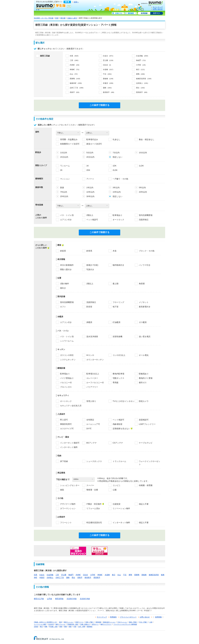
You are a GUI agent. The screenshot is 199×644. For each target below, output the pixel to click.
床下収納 (64, 461)
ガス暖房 (143, 322)
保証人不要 (144, 504)
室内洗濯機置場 (146, 215)
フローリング (118, 302)
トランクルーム (119, 461)
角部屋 (142, 284)
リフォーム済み (93, 508)
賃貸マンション (69, 622)
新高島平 (88, 578)
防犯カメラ (144, 401)
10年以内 (90, 192)
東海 (61, 627)
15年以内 (117, 192)
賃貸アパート (79, 622)
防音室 (89, 307)
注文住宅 (51, 624)
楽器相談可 (144, 420)
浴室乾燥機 (117, 337)
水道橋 (107, 575)
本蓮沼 (42, 578)
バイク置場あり (67, 378)
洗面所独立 (144, 220)
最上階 (116, 284)
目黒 (36, 575)
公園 (115, 490)
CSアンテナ (118, 443)
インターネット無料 (69, 447)
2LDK (115, 170)
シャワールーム (67, 341)
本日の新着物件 (67, 265)
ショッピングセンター (70, 485)
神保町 (100, 575)
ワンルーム (65, 166)
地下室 (116, 307)
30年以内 (90, 196)
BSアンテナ (92, 443)
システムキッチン (68, 360)
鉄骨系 (89, 251)
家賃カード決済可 (94, 144)
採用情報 (158, 617)
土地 (151, 622)
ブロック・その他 (147, 251)
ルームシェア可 (93, 424)
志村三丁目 (60, 578)
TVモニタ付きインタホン (124, 401)
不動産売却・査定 (73, 624)
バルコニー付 (66, 383)
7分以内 (116, 153)
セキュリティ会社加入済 (71, 406)
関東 (46, 627)
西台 (73, 578)
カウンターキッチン (95, 360)
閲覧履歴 (131, 13)
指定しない (117, 157)
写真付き (90, 269)
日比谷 (85, 575)
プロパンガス (66, 387)
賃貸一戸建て (90, 622)
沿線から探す (72, 18)
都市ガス (143, 383)
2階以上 (90, 215)
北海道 (36, 627)
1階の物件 (65, 284)
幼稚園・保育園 (146, 485)
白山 (119, 575)
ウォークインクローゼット (150, 463)
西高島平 (97, 578)
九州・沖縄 (82, 627)
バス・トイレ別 (67, 215)
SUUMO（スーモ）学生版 (51, 7)
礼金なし (116, 139)
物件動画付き (118, 265)
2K (61, 170)
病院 (62, 490)
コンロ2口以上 (119, 355)
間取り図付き (66, 269)
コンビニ (116, 485)
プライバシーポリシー (128, 617)
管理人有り (91, 401)
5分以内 (90, 153)
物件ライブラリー (106, 624)
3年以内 (116, 188)
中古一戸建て (143, 622)
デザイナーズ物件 (68, 504)
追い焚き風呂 (145, 337)
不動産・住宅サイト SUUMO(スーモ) (45, 622)
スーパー (90, 485)
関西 (66, 627)
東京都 (63, 18)
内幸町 (78, 575)
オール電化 (144, 355)
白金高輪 (50, 575)
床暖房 (89, 322)
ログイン (157, 13)
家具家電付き (145, 307)
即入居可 (64, 420)
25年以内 (64, 196)
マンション (65, 179)
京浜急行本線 (72, 599)
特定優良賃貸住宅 (94, 523)
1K (88, 166)
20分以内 (90, 157)
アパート (90, 179)
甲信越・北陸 (53, 627)
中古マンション (122, 622)
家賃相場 (98, 622)
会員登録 (144, 13)
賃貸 (57, 18)
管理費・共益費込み (69, 139)
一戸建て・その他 (120, 179)
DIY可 (89, 429)
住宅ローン (95, 624)
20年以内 (143, 192)
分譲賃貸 (116, 504)
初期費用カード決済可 (70, 144)
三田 (57, 575)
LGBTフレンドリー (147, 424)
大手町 (93, 575)
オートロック (118, 220)
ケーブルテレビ (146, 443)
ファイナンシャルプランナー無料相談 (125, 624)
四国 (70, 627)
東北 (41, 627)
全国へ (76, 2)
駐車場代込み (92, 139)
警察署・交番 (92, 490)
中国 (75, 627)
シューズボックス (94, 461)
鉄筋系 (63, 251)
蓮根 (68, 578)
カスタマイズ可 (67, 429)
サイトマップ (158, 7)
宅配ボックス (118, 378)
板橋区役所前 (154, 575)
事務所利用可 (66, 424)
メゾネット (144, 302)
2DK (88, 170)
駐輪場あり (144, 374)
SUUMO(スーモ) (153, 3)
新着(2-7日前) (92, 265)
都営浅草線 (59, 599)
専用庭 (116, 383)
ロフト (63, 307)
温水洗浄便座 (92, 337)
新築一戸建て (133, 622)
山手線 (49, 599)
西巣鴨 (137, 575)
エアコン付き (66, 220)
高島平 (80, 578)
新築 (62, 188)
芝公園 (64, 575)
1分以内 (64, 153)
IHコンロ (90, 355)
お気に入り (118, 13)
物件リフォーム (60, 624)
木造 (115, 251)
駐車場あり (117, 215)
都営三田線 (45, 56)
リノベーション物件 (121, 508)
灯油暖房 (116, 322)
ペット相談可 (92, 220)
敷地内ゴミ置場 (146, 378)
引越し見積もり (85, 624)
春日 (114, 575)
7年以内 (64, 192)
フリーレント (66, 523)
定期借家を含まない (121, 429)
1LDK (141, 166)
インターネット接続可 (70, 443)
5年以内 (142, 188)
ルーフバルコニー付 (95, 383)
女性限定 (90, 420)
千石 (125, 575)
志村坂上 (50, 578)
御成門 (71, 575)
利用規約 (113, 617)
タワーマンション (68, 508)
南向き (63, 288)
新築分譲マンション (109, 622)
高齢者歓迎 (117, 424)
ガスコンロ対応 (67, 355)
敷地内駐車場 (118, 374)
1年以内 (90, 188)
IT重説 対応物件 (94, 504)
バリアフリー (92, 387)
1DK (114, 166)
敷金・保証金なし (147, 139)
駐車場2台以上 (93, 374)
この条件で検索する (99, 105)
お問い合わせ (158, 9)
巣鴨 (130, 575)
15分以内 (64, 157)
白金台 (42, 575)
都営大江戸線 (39, 599)
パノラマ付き (145, 265)
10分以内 (143, 153)
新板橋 (144, 575)
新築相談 (90, 627)
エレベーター (92, 378)
